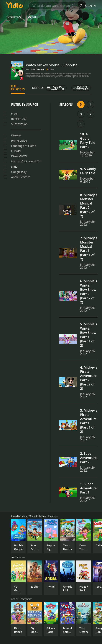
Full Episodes (18, 88)
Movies (33, 17)
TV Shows (13, 17)
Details (38, 88)
